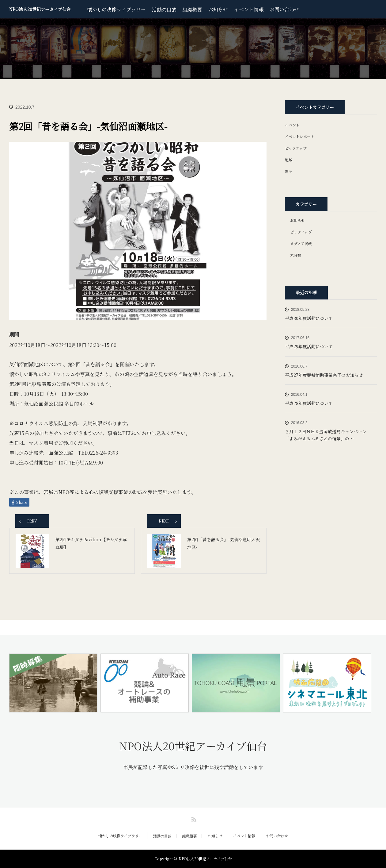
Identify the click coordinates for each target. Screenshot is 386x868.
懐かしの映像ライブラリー (116, 9)
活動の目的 (164, 9)
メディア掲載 (301, 243)
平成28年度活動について (309, 403)
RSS (193, 818)
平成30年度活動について (309, 318)
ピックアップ (296, 148)
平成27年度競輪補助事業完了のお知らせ (324, 375)
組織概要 (192, 9)
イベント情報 (249, 9)
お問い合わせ (284, 9)
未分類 (296, 255)
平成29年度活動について (309, 346)
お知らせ (218, 9)
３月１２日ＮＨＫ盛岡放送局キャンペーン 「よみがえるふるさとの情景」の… (328, 435)
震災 (289, 171)
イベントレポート (300, 136)
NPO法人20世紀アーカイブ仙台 (40, 9)
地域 (289, 160)
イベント (292, 125)
